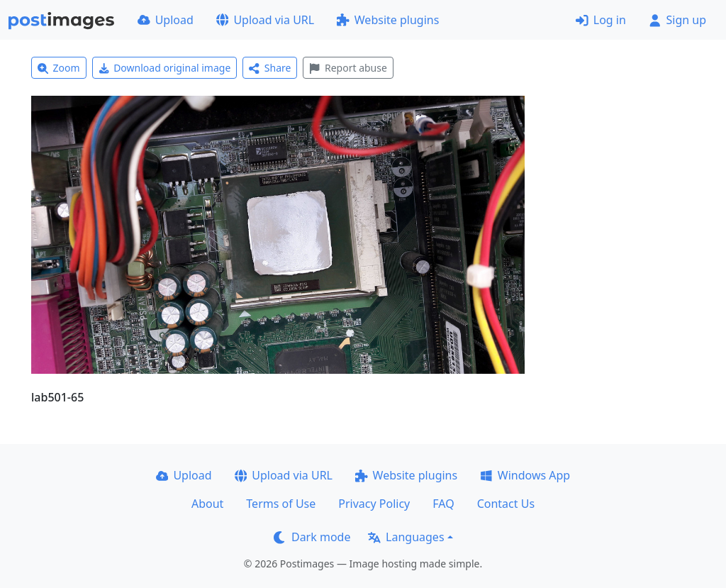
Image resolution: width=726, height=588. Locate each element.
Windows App (525, 475)
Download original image (165, 68)
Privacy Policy (374, 504)
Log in (601, 20)
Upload (166, 20)
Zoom (59, 68)
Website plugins (388, 20)
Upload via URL (265, 20)
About (207, 504)
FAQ (443, 504)
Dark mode (312, 537)
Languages (406, 537)
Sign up (677, 20)
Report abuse (348, 68)
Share (270, 68)
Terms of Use (281, 504)
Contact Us (506, 504)
